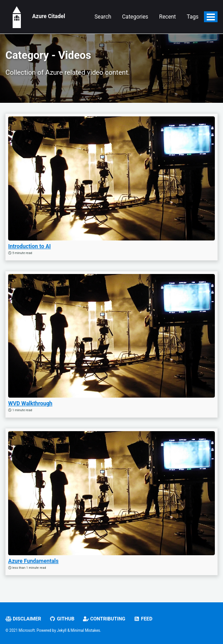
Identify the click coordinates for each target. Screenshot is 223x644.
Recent (167, 17)
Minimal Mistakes (85, 630)
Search (103, 17)
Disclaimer (23, 619)
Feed (143, 619)
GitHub (62, 619)
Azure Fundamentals (33, 561)
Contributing (104, 619)
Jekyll (62, 630)
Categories (135, 17)
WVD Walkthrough (30, 404)
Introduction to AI (29, 246)
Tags (193, 17)
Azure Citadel (35, 17)
